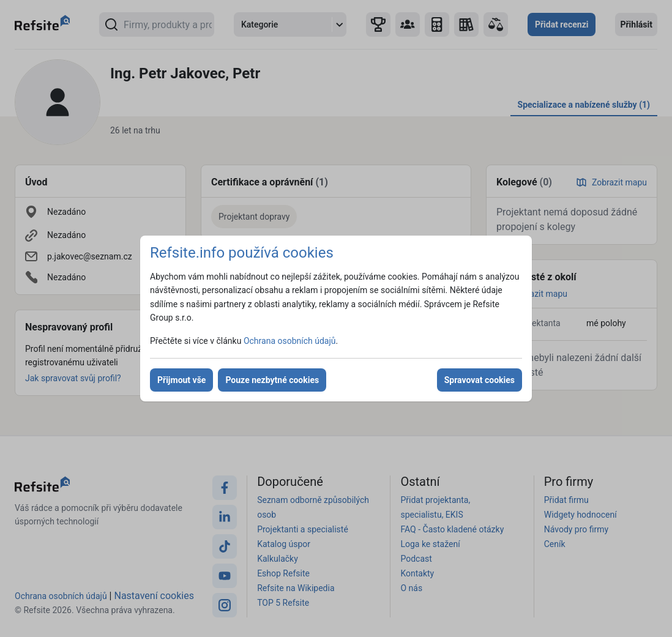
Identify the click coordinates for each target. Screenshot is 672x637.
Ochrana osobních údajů (290, 341)
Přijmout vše (181, 380)
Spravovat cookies (480, 380)
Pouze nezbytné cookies (272, 380)
